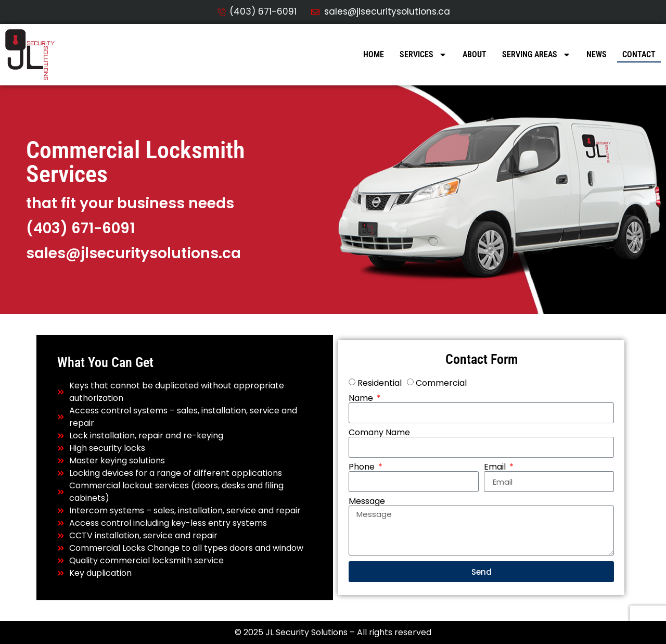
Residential (380, 383)
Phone (363, 467)
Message (367, 501)
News (597, 54)
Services (423, 55)
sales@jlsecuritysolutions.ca (133, 253)
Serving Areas (536, 55)
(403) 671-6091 (80, 228)
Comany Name (379, 433)
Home (374, 54)
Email (496, 467)
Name (362, 398)
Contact (639, 54)
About (475, 54)
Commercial (441, 383)
